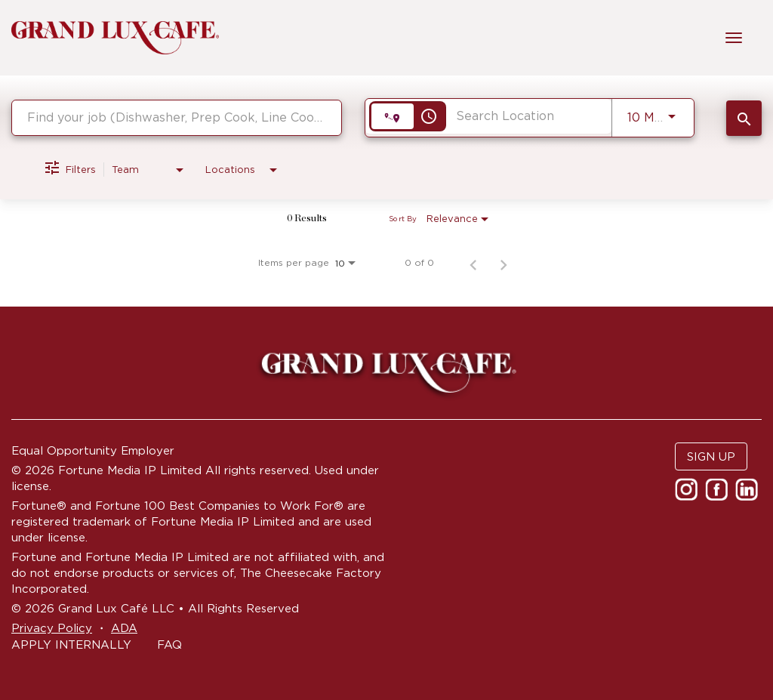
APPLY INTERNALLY (71, 644)
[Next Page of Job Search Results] (504, 263)
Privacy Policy (52, 628)
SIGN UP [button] (711, 456)
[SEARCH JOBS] (744, 118)
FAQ (169, 644)
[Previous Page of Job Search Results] (473, 263)
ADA (124, 628)
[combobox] (177, 117)
